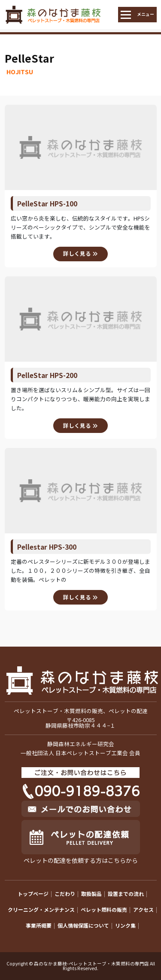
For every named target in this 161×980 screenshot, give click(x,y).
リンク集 (125, 925)
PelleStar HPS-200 (47, 375)
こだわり (65, 894)
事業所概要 (39, 925)
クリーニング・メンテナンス (41, 909)
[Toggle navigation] (137, 15)
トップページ (33, 894)
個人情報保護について (83, 925)
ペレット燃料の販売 (104, 909)
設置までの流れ (126, 894)
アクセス (143, 909)
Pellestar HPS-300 (47, 547)
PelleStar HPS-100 (47, 203)
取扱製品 (91, 894)
